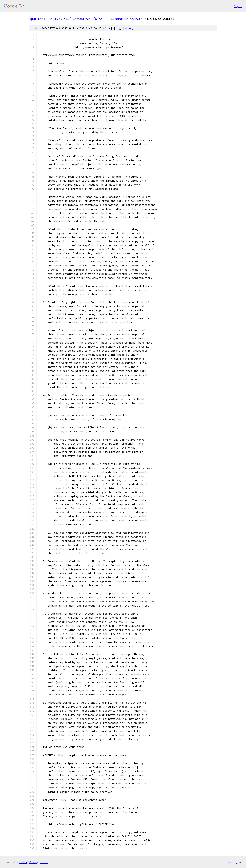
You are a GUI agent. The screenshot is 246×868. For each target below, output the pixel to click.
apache (35, 19)
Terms (44, 862)
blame (128, 28)
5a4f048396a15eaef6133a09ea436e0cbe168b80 (102, 19)
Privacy (34, 862)
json (239, 862)
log (118, 28)
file (108, 28)
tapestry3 (52, 19)
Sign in (238, 6)
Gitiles (23, 862)
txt (230, 862)
